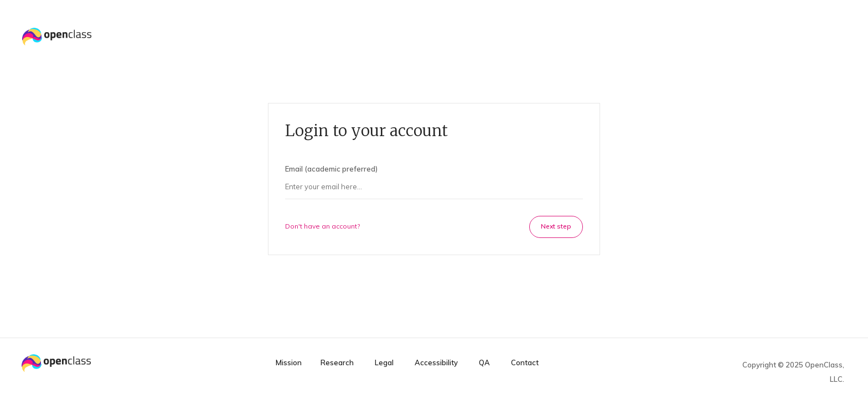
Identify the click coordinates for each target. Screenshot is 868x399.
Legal (384, 363)
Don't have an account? (322, 226)
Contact (525, 363)
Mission (289, 363)
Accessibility (436, 363)
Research (337, 363)
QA (484, 363)
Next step (556, 226)
